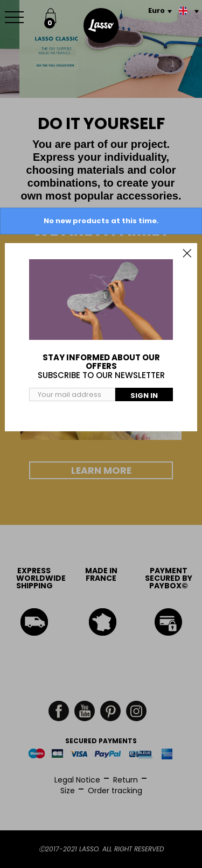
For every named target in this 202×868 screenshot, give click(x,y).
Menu (17, 12)
